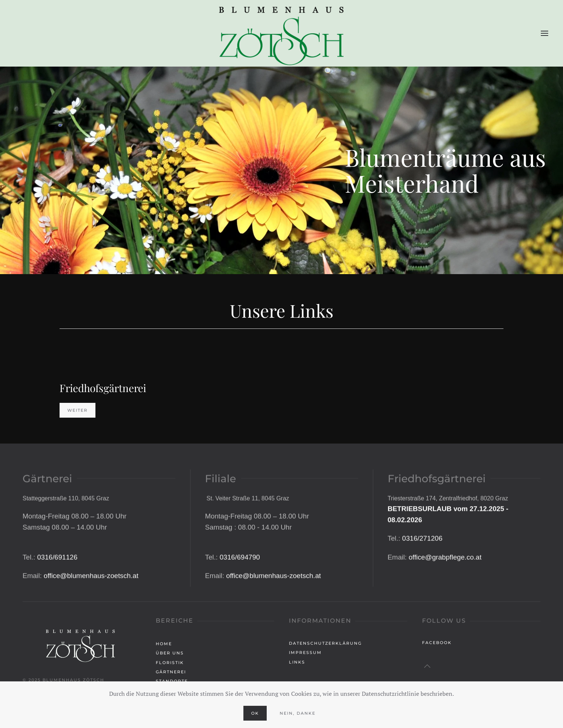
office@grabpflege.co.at (445, 584)
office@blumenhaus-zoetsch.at (91, 603)
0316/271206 (422, 565)
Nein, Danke (298, 713)
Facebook (437, 644)
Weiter (77, 410)
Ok (255, 713)
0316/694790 (240, 584)
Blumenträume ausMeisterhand (445, 170)
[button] (545, 33)
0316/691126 (57, 584)
